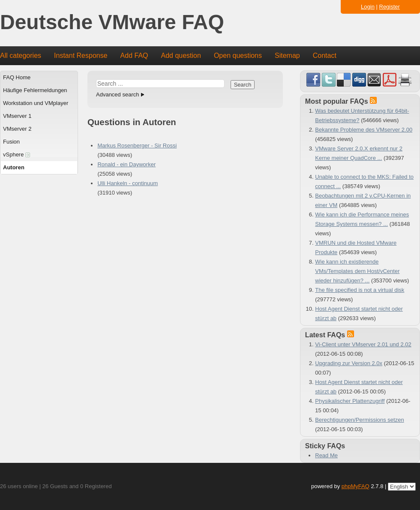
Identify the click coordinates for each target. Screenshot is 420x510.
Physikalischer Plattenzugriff (350, 401)
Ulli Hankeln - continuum (127, 183)
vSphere (16, 154)
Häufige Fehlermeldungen (35, 90)
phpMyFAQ (355, 486)
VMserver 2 (17, 129)
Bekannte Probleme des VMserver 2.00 (364, 130)
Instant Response (81, 55)
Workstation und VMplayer (36, 103)
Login (368, 7)
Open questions (238, 55)
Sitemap (287, 55)
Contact (325, 55)
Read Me (326, 455)
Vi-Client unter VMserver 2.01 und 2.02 (363, 344)
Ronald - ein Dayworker (126, 164)
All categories (21, 55)
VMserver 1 (17, 116)
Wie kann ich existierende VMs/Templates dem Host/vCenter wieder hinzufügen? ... (357, 271)
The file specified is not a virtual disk (360, 290)
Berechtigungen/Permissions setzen (359, 420)
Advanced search (117, 94)
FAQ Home (17, 77)
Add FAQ (134, 55)
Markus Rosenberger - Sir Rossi (137, 145)
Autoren (14, 167)
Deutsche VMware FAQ (112, 22)
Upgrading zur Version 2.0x (349, 363)
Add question (181, 55)
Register (390, 7)
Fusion (11, 142)
